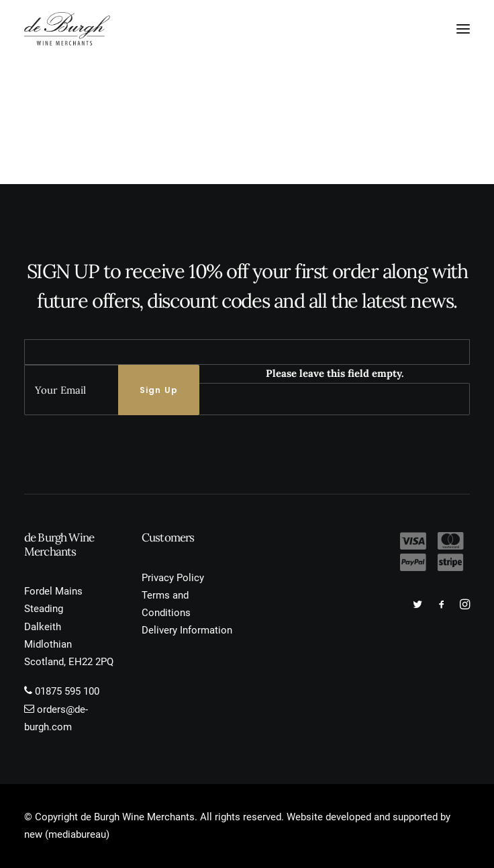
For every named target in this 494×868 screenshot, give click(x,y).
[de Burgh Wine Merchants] (67, 29)
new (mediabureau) (67, 834)
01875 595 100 (67, 691)
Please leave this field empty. (335, 373)
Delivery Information (187, 630)
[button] (463, 29)
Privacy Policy (173, 578)
